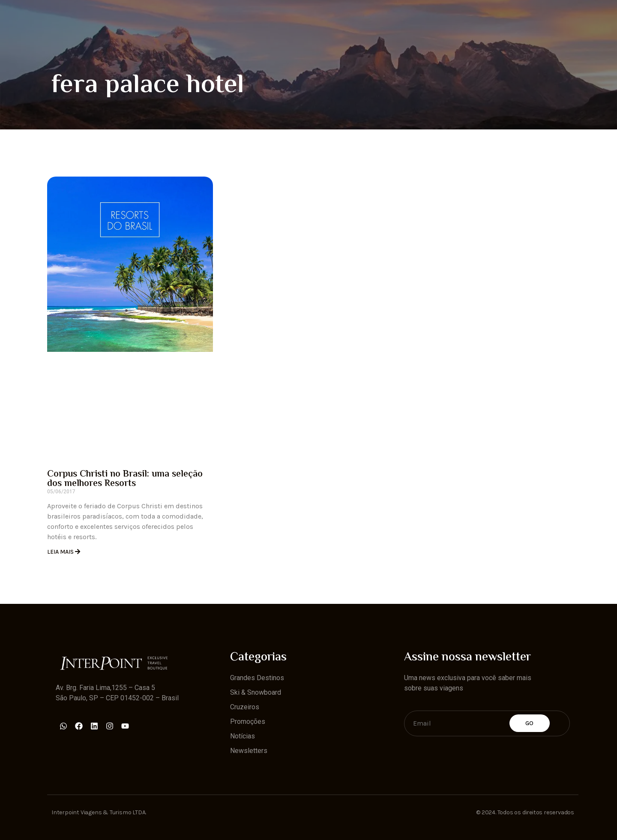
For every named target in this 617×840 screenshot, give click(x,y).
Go (530, 723)
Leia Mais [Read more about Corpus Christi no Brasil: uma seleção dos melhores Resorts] (61, 552)
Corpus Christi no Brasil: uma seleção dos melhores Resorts (125, 479)
